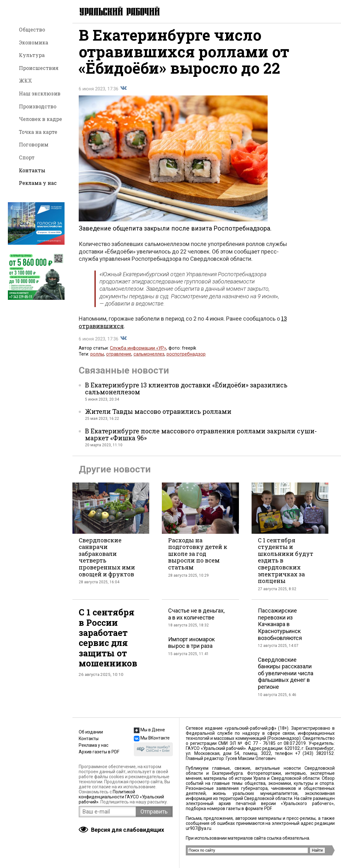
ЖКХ (26, 80)
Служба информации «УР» (138, 353)
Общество (32, 29)
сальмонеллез (149, 359)
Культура (32, 55)
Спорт (27, 157)
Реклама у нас (38, 183)
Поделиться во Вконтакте (123, 93)
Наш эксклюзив (40, 93)
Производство (38, 106)
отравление (119, 359)
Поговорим (34, 144)
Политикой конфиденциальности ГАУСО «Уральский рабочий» (121, 797)
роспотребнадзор (186, 359)
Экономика (34, 42)
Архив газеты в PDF (99, 752)
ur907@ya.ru (199, 828)
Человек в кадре (40, 119)
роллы (97, 359)
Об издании (91, 732)
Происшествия (39, 68)
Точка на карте (38, 132)
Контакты (32, 170)
